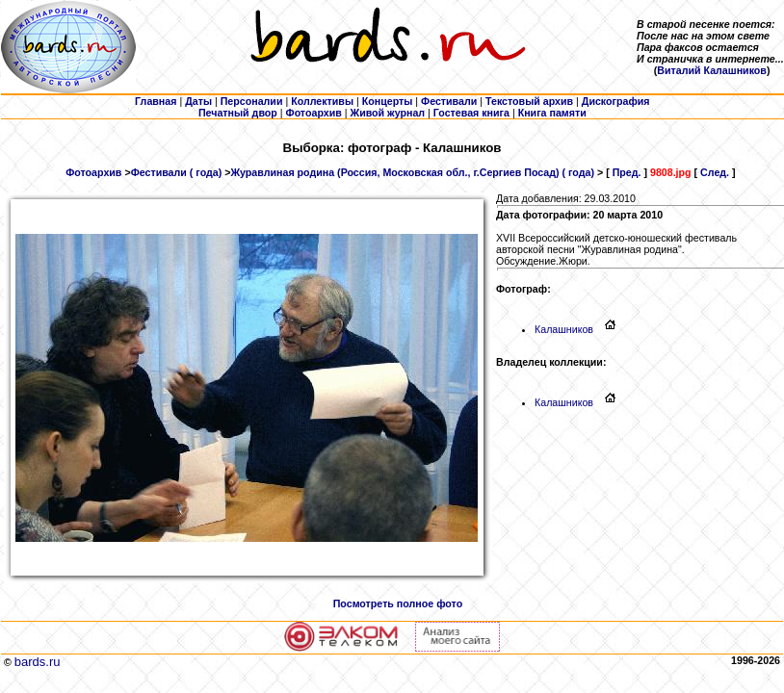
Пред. (627, 172)
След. (715, 172)
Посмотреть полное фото (398, 603)
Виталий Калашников (712, 70)
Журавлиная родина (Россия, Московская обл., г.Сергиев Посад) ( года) (412, 172)
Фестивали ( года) (177, 172)
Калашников (570, 329)
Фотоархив (93, 172)
